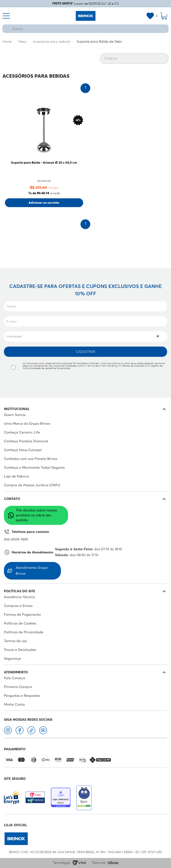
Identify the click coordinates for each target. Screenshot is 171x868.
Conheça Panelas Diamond (26, 441)
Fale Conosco (15, 678)
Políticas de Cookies (20, 624)
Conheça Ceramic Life (22, 433)
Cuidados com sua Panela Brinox (31, 459)
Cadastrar (85, 352)
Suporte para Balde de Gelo (99, 42)
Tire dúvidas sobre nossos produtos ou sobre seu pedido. (32, 515)
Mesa (22, 42)
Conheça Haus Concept (23, 450)
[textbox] (85, 29)
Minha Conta (14, 705)
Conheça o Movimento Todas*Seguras (34, 468)
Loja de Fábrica (17, 476)
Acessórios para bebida (52, 42)
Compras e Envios (18, 606)
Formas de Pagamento (22, 615)
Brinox (7, 42)
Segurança (12, 659)
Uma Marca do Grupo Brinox (27, 424)
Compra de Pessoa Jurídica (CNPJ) (32, 485)
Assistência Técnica (19, 597)
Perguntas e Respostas (22, 696)
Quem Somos (15, 415)
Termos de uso (15, 641)
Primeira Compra (18, 687)
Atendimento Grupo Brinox (27, 571)
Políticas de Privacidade (24, 632)
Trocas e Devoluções (20, 650)
